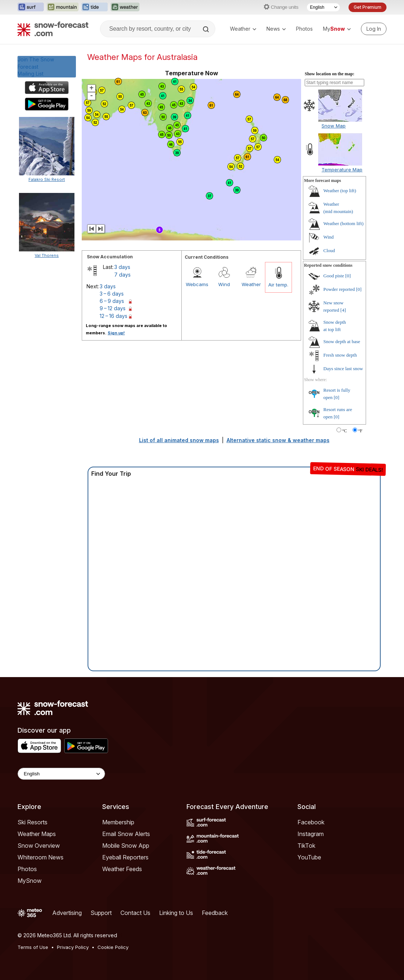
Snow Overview (39, 846)
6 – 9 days (112, 301)
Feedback (215, 913)
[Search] (207, 29)
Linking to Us (176, 913)
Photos (304, 29)
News (276, 29)
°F (360, 431)
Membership (118, 822)
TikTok (306, 846)
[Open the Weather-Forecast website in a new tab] (125, 7)
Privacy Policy (73, 947)
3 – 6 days (112, 294)
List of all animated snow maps (179, 440)
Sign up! (116, 333)
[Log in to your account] (374, 29)
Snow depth (342, 341)
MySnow (30, 881)
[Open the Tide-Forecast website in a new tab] (95, 7)
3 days (122, 267)
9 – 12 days (113, 308)
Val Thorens (47, 255)
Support (101, 913)
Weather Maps (37, 834)
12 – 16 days (113, 316)
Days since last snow (343, 369)
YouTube (309, 857)
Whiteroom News (41, 857)
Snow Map (334, 126)
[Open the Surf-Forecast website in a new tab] (31, 7)
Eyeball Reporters (125, 857)
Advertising (67, 913)
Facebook (311, 822)
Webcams (197, 284)
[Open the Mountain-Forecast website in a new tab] (63, 7)
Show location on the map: (330, 74)
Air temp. (278, 285)
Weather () (340, 191)
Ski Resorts (32, 822)
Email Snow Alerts (126, 834)
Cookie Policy (113, 947)
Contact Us (135, 913)
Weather (243, 29)
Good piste (334, 276)
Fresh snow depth (340, 355)
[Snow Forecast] (53, 29)
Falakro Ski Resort (47, 179)
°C (345, 431)
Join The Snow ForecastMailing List (36, 67)
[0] (348, 276)
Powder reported (339, 289)
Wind (224, 284)
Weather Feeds (122, 869)
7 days (122, 275)
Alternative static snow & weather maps (278, 440)
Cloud (329, 250)
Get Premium (368, 7)
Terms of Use (33, 947)
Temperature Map (342, 170)
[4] (343, 310)
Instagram (311, 834)
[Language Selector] (323, 7)
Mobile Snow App (126, 846)
